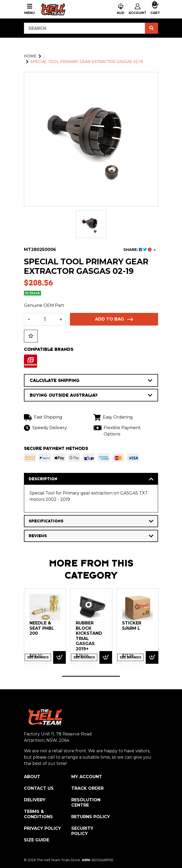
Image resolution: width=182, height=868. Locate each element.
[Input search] (85, 28)
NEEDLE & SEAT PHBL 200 (42, 628)
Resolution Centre (86, 802)
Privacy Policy (42, 828)
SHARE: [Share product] (138, 250)
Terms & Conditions (38, 814)
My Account (87, 777)
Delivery (35, 800)
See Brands (38, 657)
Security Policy (82, 831)
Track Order (87, 788)
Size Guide (37, 840)
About (32, 777)
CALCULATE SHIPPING (91, 380)
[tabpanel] (45, 626)
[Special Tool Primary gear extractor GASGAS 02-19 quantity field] (45, 319)
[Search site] (151, 28)
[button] (121, 9)
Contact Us (39, 788)
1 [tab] (91, 676)
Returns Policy (91, 817)
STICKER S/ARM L (132, 626)
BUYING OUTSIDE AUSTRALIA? (91, 395)
